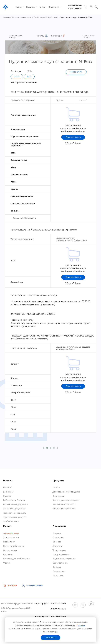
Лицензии (57, 546)
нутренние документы (64, 559)
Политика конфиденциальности (17, 604)
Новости (7, 488)
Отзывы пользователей (64, 509)
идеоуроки (59, 496)
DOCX (17, 77)
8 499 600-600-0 (58, 609)
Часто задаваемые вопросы (66, 500)
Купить (43, 7)
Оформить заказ (11, 533)
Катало (56, 488)
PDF (29, 77)
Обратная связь (60, 563)
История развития (61, 554)
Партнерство (59, 571)
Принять (50, 638)
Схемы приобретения (14, 546)
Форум (7, 563)
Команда (57, 542)
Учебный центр (11, 521)
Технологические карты (15, 513)
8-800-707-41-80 (75, 5)
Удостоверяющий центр (15, 517)
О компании (55, 7)
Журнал (7, 496)
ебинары (8, 492)
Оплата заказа (10, 550)
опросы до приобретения (16, 559)
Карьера (57, 567)
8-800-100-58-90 (75, 9)
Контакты (57, 533)
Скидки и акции (11, 538)
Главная (20, 7)
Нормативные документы (16, 504)
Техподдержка (59, 550)
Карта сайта (58, 576)
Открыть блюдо (73, 137)
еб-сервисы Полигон (14, 500)
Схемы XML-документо (15, 509)
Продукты (31, 7)
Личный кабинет (33, 585)
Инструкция (58, 36)
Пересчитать (76, 72)
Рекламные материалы (64, 504)
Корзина (10, 585)
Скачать (42, 36)
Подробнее (80, 625)
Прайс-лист (9, 542)
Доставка (8, 554)
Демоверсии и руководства (66, 492)
